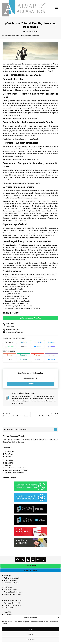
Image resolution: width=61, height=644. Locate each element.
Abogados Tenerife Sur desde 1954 (16, 303)
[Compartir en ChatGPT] (23, 355)
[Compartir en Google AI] (38, 355)
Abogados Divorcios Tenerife (29, 139)
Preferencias (30, 640)
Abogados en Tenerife (20, 396)
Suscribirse (31, 384)
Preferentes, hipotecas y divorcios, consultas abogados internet (26, 282)
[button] (58, 618)
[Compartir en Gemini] (52, 355)
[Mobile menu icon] (57, 8)
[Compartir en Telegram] (52, 342)
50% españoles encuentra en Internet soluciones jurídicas (24, 277)
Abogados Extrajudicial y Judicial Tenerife (19, 291)
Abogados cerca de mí (12, 294)
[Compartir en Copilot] (38, 359)
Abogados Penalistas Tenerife (29, 119)
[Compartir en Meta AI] (52, 359)
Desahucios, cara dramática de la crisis (18, 287)
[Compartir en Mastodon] (52, 347)
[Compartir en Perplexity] (23, 359)
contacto (54, 268)
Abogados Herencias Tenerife (29, 160)
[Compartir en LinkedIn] (23, 342)
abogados (10, 228)
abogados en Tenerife (17, 245)
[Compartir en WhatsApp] (9, 347)
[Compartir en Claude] (9, 355)
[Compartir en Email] (23, 347)
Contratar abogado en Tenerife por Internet (19, 284)
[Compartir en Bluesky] (38, 347)
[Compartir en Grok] (9, 359)
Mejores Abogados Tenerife (14, 289)
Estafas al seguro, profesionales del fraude (19, 306)
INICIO (4, 36)
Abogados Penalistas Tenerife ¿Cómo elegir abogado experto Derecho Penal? (30, 275)
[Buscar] (56, 429)
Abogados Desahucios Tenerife (30, 183)
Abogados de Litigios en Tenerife (16, 299)
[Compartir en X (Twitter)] (9, 342)
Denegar (30, 634)
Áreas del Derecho (52, 191)
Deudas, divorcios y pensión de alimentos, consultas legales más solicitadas (30, 279)
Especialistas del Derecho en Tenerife (17, 301)
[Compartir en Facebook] (38, 342)
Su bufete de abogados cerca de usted (18, 296)
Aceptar (30, 629)
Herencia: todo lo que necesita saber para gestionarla (22, 308)
